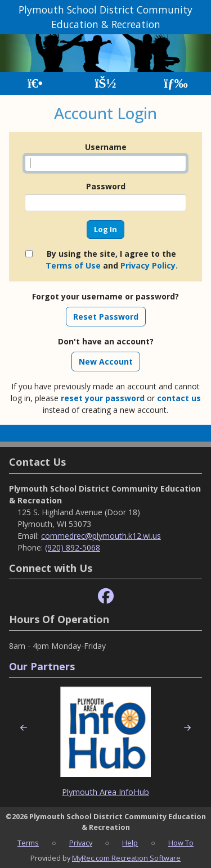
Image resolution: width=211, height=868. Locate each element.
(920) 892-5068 (73, 547)
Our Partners (42, 666)
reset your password (103, 398)
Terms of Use (73, 265)
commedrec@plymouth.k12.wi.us (101, 536)
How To (181, 843)
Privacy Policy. (149, 265)
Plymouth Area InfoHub (105, 792)
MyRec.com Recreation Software (126, 858)
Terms (28, 843)
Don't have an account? (106, 341)
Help (130, 843)
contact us (179, 398)
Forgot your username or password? (105, 296)
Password (106, 186)
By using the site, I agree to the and (112, 260)
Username (106, 147)
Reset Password (106, 317)
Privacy (81, 843)
